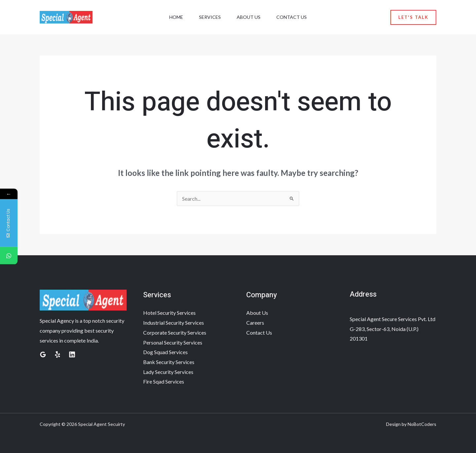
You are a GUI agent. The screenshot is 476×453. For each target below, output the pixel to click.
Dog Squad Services (165, 352)
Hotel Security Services (169, 313)
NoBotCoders (422, 424)
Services (210, 17)
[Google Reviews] (43, 354)
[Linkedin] (72, 354)
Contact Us (292, 17)
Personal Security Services (173, 342)
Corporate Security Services (175, 332)
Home (176, 17)
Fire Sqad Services (164, 381)
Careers (255, 323)
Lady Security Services (168, 372)
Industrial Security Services (174, 323)
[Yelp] (58, 354)
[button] (413, 17)
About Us (249, 17)
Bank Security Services (169, 362)
